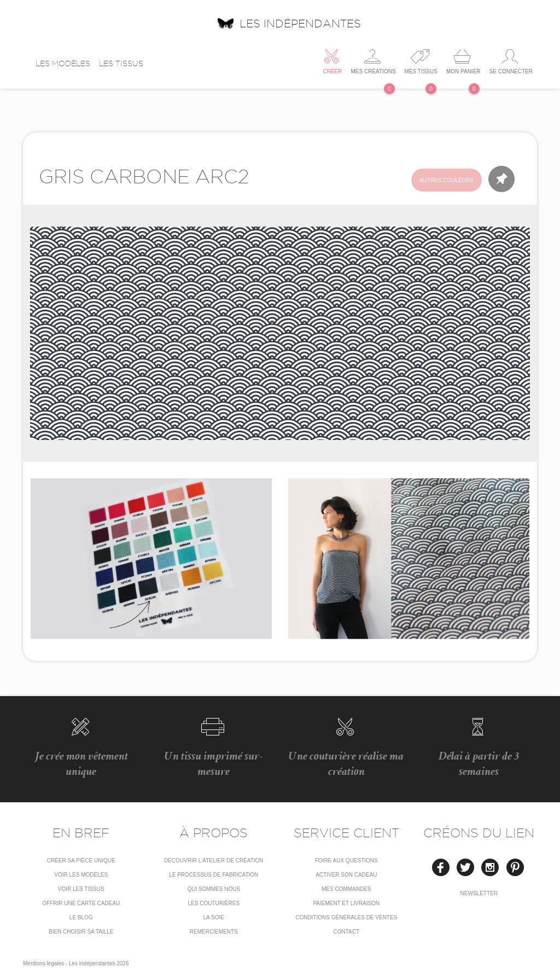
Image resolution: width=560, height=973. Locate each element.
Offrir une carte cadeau (81, 903)
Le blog (81, 917)
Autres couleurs (447, 180)
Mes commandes (346, 889)
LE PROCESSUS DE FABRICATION (214, 875)
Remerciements (214, 932)
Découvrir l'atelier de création (214, 861)
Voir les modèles (81, 875)
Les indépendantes (289, 23)
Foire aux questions (346, 861)
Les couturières (214, 903)
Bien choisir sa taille (81, 932)
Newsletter (479, 893)
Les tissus (121, 63)
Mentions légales (43, 963)
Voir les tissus (81, 889)
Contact (346, 932)
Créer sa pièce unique (81, 861)
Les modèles (63, 63)
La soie (214, 917)
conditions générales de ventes (346, 917)
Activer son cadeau (346, 875)
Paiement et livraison (346, 903)
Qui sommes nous (214, 889)
